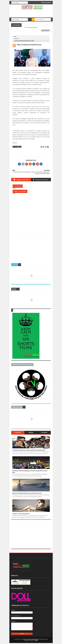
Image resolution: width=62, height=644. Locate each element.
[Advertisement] (31, 248)
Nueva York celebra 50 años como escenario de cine (27, 493)
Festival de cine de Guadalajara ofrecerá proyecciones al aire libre (30, 472)
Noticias (16, 39)
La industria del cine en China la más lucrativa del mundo (29, 450)
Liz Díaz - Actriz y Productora (21, 514)
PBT (37, 641)
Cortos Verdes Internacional (31, 639)
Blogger (36, 27)
